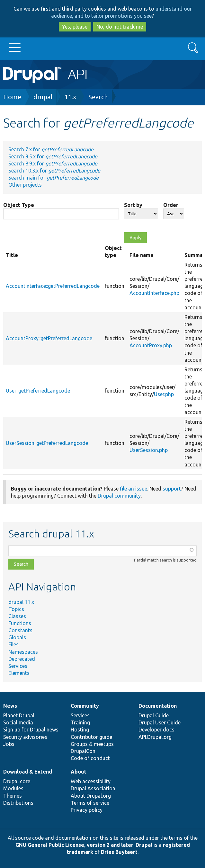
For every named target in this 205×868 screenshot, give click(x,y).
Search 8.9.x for (53, 164)
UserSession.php (149, 450)
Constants (20, 630)
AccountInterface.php (154, 293)
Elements (19, 673)
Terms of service (90, 803)
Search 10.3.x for (54, 171)
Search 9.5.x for (53, 156)
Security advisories (25, 737)
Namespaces (23, 652)
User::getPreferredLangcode (38, 391)
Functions (20, 623)
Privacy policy (87, 810)
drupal (43, 97)
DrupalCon (83, 751)
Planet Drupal (19, 715)
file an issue (134, 489)
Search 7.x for (51, 149)
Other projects (25, 185)
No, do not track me (120, 27)
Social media (18, 722)
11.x (70, 97)
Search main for (53, 178)
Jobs (9, 744)
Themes (13, 796)
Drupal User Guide (160, 722)
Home (12, 97)
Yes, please (75, 27)
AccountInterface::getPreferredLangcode (53, 286)
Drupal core (17, 781)
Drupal (144, 845)
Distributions (18, 803)
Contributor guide (91, 737)
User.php (164, 394)
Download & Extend (28, 772)
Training (80, 722)
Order (171, 205)
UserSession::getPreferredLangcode (47, 443)
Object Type (19, 205)
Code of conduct (90, 758)
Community (85, 706)
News (10, 706)
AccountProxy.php (151, 345)
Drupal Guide (154, 715)
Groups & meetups (92, 744)
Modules (13, 788)
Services (18, 666)
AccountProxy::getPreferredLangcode (49, 338)
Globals (17, 637)
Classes (17, 616)
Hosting (80, 730)
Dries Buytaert (119, 852)
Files (13, 644)
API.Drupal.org (155, 737)
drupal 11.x (21, 602)
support (172, 489)
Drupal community (119, 496)
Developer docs (156, 730)
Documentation (158, 706)
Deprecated (22, 659)
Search (98, 97)
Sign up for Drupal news (31, 730)
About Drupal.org (91, 796)
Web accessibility (91, 781)
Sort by (133, 205)
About (79, 772)
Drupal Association (93, 788)
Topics (16, 609)
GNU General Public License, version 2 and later (74, 845)
